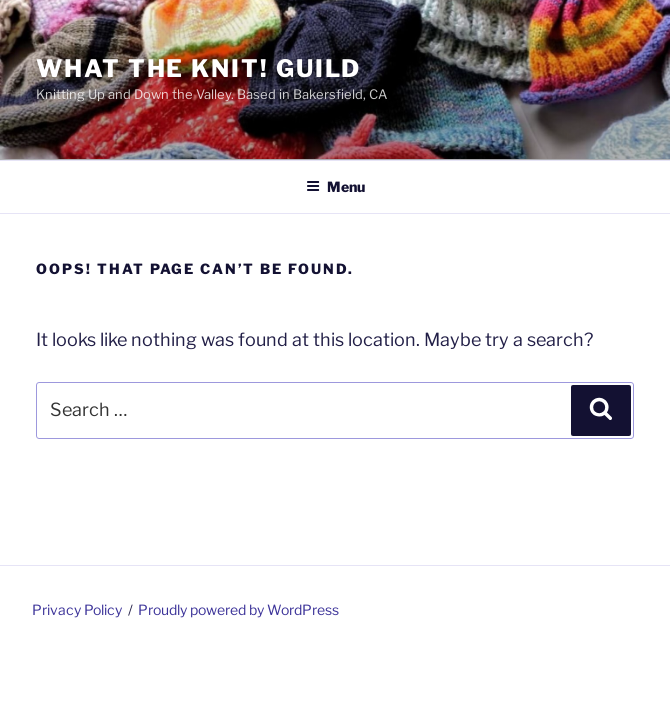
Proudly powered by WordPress (238, 609)
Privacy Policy (77, 609)
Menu (335, 186)
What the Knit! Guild (198, 68)
